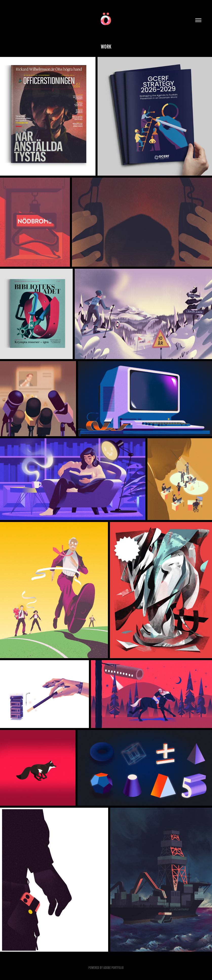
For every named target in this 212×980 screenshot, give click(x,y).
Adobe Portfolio (113, 968)
